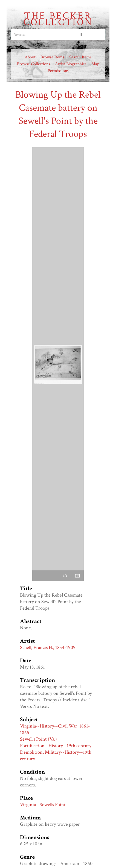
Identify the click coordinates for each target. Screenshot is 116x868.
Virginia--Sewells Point (43, 805)
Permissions (58, 71)
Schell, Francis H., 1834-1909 (48, 647)
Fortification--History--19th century (56, 746)
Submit (81, 35)
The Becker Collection (58, 19)
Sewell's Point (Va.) (38, 739)
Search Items (80, 57)
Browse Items (52, 57)
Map (95, 64)
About (30, 57)
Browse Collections (34, 64)
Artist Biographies (71, 64)
